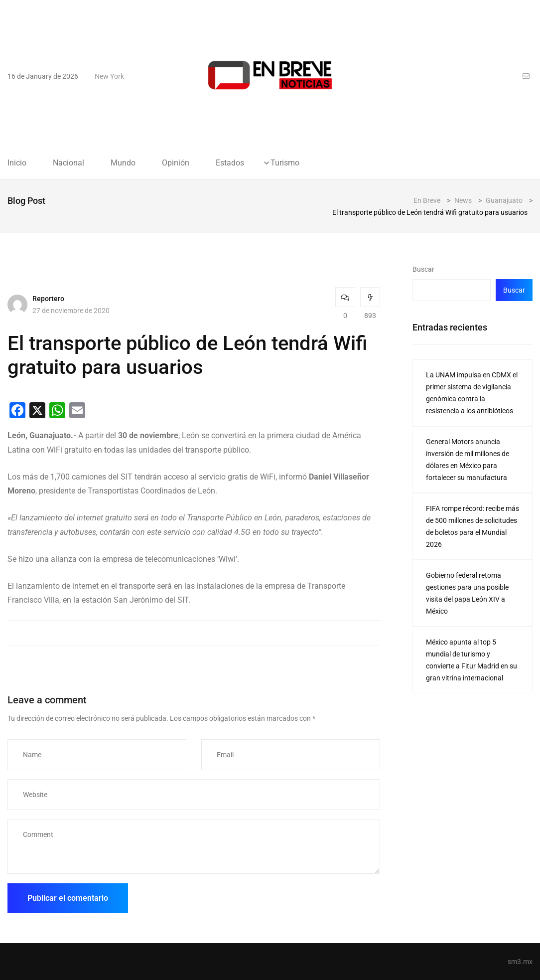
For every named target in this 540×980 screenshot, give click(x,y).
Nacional (68, 163)
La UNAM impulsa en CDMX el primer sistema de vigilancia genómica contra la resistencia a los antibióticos (472, 393)
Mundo (123, 163)
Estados (230, 163)
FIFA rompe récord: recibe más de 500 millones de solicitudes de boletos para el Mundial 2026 (472, 526)
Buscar (423, 269)
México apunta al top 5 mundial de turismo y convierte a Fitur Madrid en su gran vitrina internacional (472, 660)
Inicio (17, 163)
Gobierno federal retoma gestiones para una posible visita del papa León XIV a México (467, 593)
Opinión (176, 163)
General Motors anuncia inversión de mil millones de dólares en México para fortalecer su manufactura (468, 460)
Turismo (285, 163)
